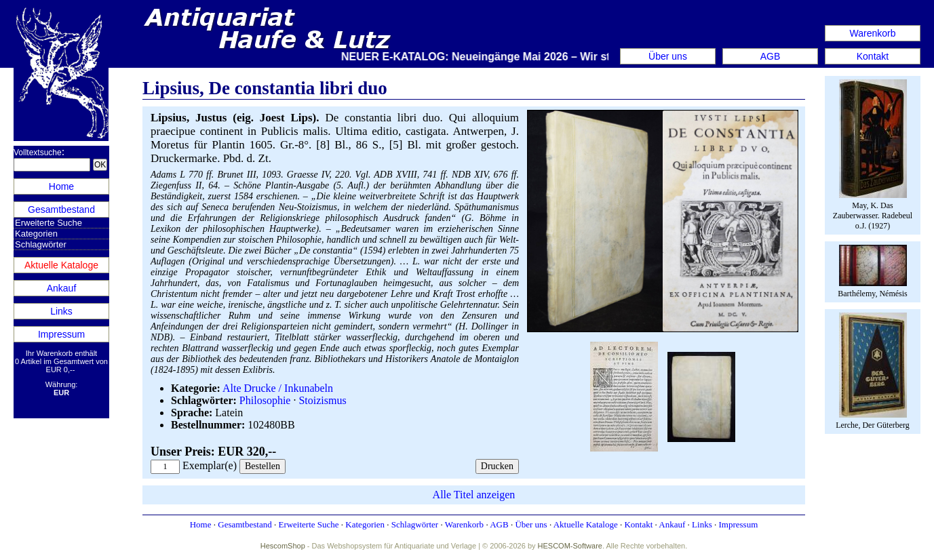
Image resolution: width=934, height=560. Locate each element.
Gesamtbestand (61, 209)
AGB (771, 56)
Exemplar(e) (210, 465)
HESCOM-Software (570, 546)
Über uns (668, 56)
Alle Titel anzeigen (474, 495)
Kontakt (873, 56)
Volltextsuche (38, 153)
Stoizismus (322, 400)
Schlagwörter (41, 244)
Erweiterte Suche (48, 223)
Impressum (61, 334)
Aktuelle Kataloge (61, 265)
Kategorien (36, 234)
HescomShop (283, 546)
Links (61, 311)
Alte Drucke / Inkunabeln (278, 388)
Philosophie (265, 400)
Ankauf (62, 288)
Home (61, 186)
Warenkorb (873, 33)
